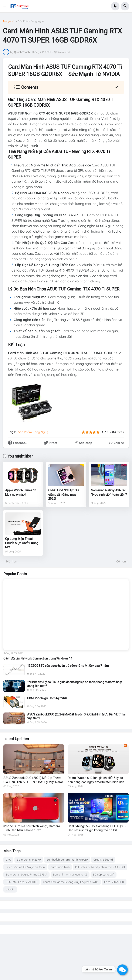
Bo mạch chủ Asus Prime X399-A (26, 874)
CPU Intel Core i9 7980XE (21, 882)
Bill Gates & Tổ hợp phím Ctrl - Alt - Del (100, 867)
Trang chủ (9, 21)
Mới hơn (12, 561)
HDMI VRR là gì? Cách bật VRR (47, 698)
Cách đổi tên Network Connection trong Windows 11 (38, 658)
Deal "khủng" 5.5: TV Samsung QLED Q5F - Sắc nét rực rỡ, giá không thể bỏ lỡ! (97, 828)
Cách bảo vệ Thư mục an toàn (25, 867)
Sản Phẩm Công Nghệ (31, 21)
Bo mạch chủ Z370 (29, 860)
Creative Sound (103, 860)
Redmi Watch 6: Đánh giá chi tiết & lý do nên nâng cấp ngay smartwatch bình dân (96, 780)
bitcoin (10, 889)
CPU (8, 860)
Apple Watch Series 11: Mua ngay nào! (21, 492)
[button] (6, 6)
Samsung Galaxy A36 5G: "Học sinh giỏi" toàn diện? (109, 492)
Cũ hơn (121, 561)
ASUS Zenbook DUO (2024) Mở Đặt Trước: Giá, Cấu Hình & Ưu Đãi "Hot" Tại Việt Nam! (76, 716)
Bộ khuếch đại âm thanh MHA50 (67, 860)
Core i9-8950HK (114, 882)
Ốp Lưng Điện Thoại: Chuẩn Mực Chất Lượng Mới (22, 543)
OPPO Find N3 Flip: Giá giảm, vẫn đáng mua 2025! (64, 494)
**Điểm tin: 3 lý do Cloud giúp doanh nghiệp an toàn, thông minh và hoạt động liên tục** (75, 684)
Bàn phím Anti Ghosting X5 (70, 874)
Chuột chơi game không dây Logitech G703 (71, 882)
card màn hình (60, 867)
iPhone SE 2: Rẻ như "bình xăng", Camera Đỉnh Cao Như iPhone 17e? (32, 828)
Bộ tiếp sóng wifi (104, 874)
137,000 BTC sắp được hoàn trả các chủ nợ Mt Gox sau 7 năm (68, 666)
